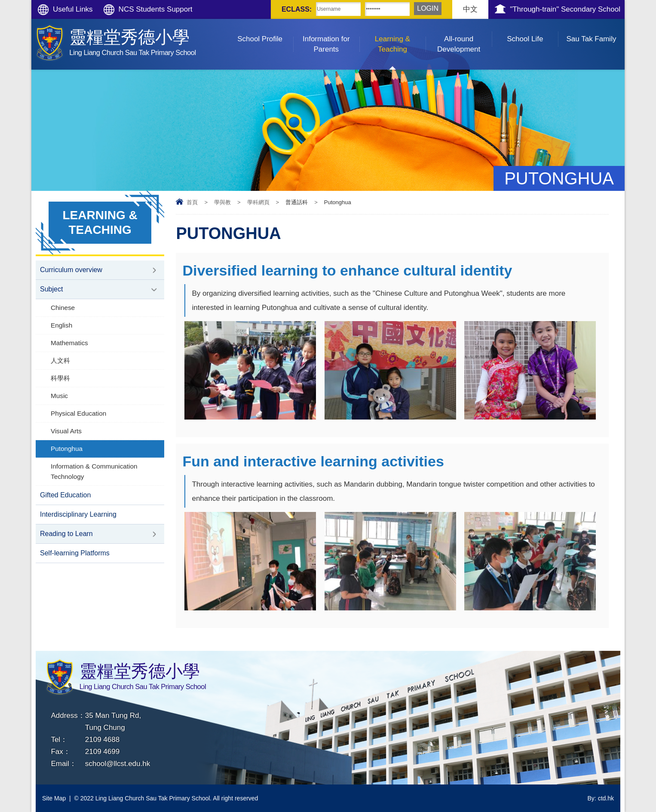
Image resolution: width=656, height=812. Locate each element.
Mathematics (69, 343)
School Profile (265, 31)
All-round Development (464, 36)
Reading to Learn (66, 534)
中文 (470, 9)
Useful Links (73, 9)
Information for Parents (331, 36)
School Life (532, 31)
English (61, 325)
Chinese (63, 308)
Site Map (54, 798)
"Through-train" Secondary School (565, 9)
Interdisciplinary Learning (78, 514)
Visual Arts (66, 431)
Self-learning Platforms (75, 553)
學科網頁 (258, 202)
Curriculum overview (71, 270)
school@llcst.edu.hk (118, 764)
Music (59, 396)
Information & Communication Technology (94, 471)
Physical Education (78, 413)
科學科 (60, 378)
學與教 (222, 202)
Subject (51, 289)
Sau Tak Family (596, 31)
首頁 (192, 202)
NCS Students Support (156, 9)
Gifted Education (65, 495)
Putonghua (67, 449)
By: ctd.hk (601, 798)
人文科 (60, 360)
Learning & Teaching (400, 36)
